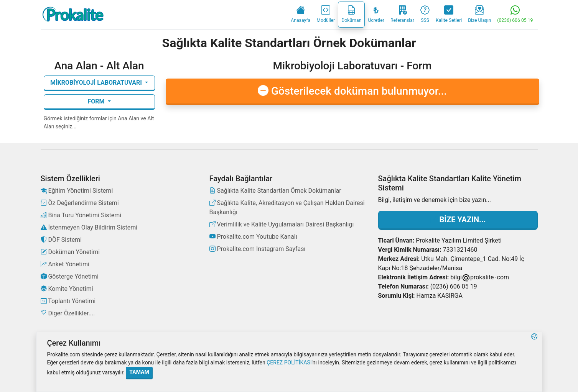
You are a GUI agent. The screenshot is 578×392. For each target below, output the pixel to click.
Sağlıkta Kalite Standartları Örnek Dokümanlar (275, 191)
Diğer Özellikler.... (68, 313)
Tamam (139, 372)
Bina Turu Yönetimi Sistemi (81, 215)
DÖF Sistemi (61, 240)
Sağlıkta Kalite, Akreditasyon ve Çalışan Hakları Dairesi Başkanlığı (287, 207)
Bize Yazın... (458, 220)
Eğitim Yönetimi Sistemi (77, 191)
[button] (534, 362)
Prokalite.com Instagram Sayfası (258, 249)
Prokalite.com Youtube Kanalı (253, 237)
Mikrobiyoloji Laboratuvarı (97, 83)
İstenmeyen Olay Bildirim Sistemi (89, 227)
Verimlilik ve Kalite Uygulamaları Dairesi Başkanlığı (282, 224)
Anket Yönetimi (65, 264)
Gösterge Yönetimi (70, 276)
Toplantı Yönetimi (68, 301)
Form (97, 101)
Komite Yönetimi (67, 289)
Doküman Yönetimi (70, 252)
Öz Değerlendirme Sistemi (80, 203)
